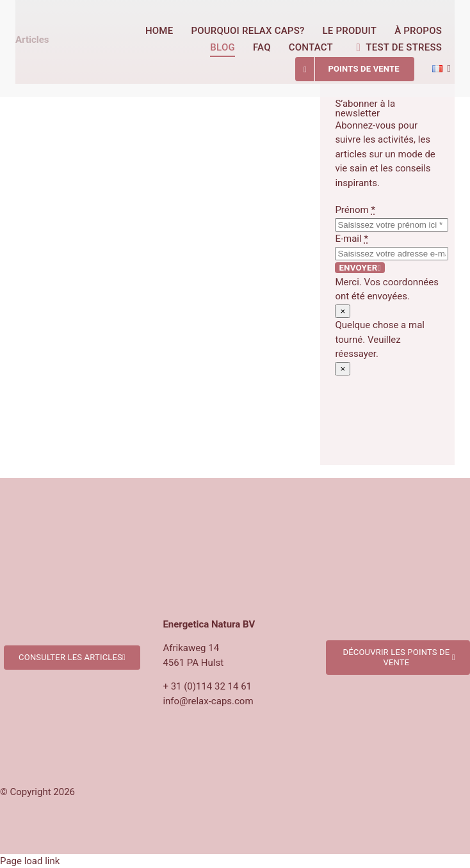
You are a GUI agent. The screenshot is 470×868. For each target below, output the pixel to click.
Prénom (355, 210)
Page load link (30, 861)
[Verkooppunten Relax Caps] (398, 586)
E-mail (351, 239)
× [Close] (343, 311)
